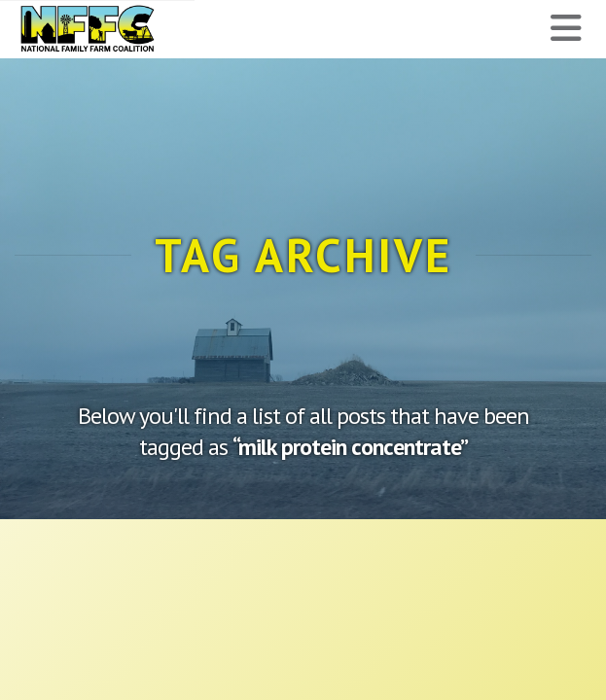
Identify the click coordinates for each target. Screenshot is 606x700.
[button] (566, 28)
